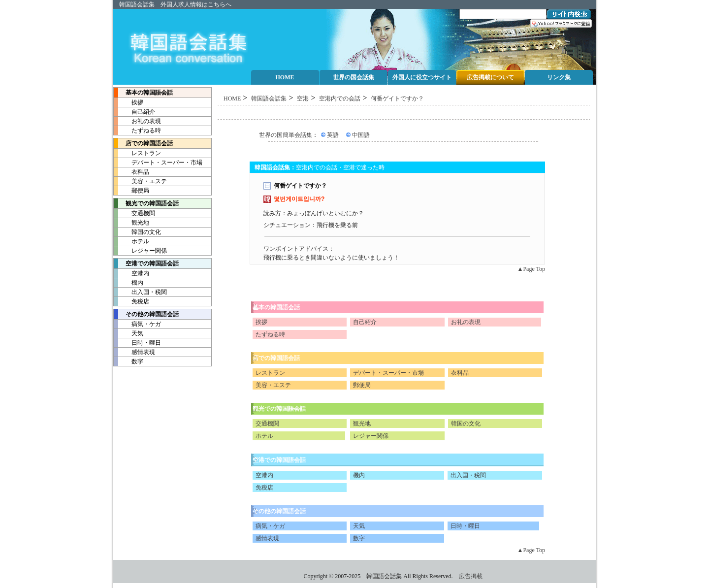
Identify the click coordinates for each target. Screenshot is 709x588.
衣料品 (131, 172)
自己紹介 (134, 112)
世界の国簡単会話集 (286, 135)
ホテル (131, 241)
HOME (232, 98)
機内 (129, 283)
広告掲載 (471, 576)
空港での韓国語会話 (279, 460)
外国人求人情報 (181, 4)
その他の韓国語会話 (146, 314)
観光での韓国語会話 (279, 409)
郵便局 (131, 191)
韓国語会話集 (137, 4)
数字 (129, 361)
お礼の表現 (137, 121)
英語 (333, 135)
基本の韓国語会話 (143, 93)
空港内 (131, 273)
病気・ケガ (137, 324)
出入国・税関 (140, 292)
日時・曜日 (137, 343)
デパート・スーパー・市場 (158, 163)
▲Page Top (531, 269)
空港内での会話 (340, 98)
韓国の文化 (137, 232)
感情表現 (134, 352)
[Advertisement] (404, 113)
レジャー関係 (140, 251)
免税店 (131, 301)
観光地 (131, 223)
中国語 (361, 135)
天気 (129, 333)
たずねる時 (137, 131)
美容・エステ (140, 181)
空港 (303, 98)
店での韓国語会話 (143, 143)
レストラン (137, 153)
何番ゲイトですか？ (397, 98)
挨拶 (129, 102)
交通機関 (134, 213)
